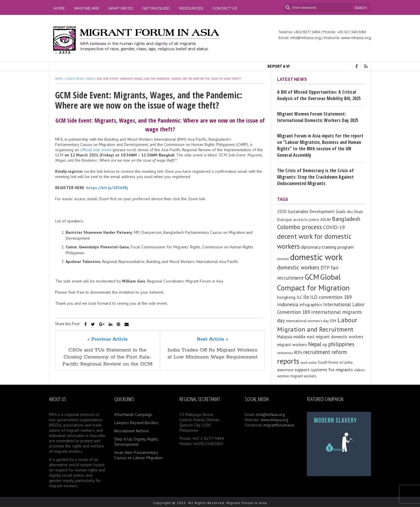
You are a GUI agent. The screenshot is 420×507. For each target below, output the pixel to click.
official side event (96, 150)
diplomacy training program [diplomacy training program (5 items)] (327, 247)
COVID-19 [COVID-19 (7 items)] (334, 227)
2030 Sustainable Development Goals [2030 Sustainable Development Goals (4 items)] (311, 211)
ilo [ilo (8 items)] (306, 297)
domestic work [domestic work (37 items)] (316, 257)
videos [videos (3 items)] (359, 370)
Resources (191, 8)
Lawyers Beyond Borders (136, 423)
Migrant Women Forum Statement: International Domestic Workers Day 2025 (318, 117)
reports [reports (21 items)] (288, 361)
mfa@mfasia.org (306, 38)
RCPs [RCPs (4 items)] (298, 352)
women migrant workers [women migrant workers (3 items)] (297, 376)
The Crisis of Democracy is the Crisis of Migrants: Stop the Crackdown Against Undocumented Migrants (315, 177)
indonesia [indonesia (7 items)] (288, 304)
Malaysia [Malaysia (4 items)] (285, 337)
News (90, 79)
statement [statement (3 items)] (285, 370)
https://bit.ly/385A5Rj (107, 188)
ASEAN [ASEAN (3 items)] (325, 220)
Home (59, 8)
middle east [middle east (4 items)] (304, 337)
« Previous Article (108, 339)
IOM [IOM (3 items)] (333, 321)
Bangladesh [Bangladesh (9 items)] (346, 219)
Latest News (75, 79)
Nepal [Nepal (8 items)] (315, 344)
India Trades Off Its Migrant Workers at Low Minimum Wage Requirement (212, 353)
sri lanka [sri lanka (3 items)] (346, 362)
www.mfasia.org (356, 38)
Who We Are (87, 8)
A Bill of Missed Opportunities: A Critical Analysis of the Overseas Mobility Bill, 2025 (319, 95)
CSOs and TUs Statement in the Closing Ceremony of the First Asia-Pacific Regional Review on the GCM (108, 357)
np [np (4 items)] (325, 345)
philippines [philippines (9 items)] (341, 344)
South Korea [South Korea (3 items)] (328, 362)
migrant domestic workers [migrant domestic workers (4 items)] (340, 337)
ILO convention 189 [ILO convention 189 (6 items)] (331, 297)
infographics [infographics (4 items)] (311, 305)
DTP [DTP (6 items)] (325, 268)
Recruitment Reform (132, 431)
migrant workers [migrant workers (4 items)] (292, 345)
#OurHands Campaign (133, 414)
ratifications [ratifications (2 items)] (285, 353)
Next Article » (213, 339)
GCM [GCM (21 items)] (312, 277)
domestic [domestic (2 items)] (283, 259)
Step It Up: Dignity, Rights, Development (136, 442)
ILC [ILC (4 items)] (299, 297)
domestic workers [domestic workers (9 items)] (298, 267)
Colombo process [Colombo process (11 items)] (300, 227)
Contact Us (225, 8)
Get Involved (156, 8)
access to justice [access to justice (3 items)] (306, 220)
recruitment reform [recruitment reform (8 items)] (325, 352)
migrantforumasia (279, 425)
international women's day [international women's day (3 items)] (307, 321)
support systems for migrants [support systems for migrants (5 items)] (324, 370)
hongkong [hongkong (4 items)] (286, 297)
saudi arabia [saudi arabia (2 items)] (309, 363)
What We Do (121, 8)
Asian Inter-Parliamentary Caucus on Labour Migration (139, 455)
